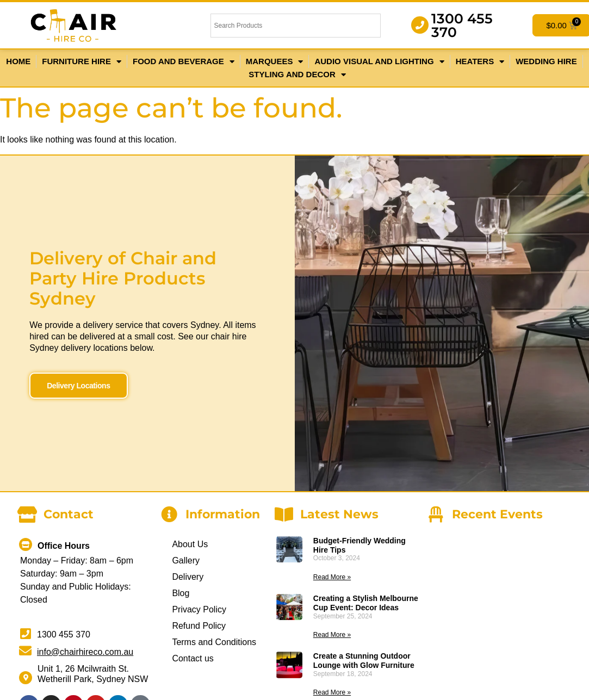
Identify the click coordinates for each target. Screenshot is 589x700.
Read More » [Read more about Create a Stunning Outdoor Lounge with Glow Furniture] (332, 692)
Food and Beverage (184, 61)
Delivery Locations (78, 376)
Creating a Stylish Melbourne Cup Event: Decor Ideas (366, 603)
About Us (190, 544)
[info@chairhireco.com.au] (25, 650)
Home (18, 61)
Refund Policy (199, 625)
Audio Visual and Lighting (379, 61)
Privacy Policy (199, 609)
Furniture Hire (82, 61)
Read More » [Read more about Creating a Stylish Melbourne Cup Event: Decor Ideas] (332, 635)
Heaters (480, 61)
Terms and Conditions (214, 642)
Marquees (275, 61)
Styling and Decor (297, 75)
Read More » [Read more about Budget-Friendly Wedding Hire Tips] (332, 577)
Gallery (186, 560)
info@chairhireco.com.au (85, 651)
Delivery (188, 576)
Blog (181, 593)
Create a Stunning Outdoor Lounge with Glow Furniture (364, 661)
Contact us (193, 658)
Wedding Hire (546, 61)
